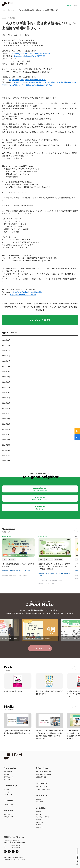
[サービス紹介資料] (77, 431)
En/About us (39, 827)
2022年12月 (6, 429)
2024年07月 (6, 387)
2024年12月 (6, 377)
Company (41, 808)
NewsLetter (42, 783)
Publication (42, 796)
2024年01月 (6, 398)
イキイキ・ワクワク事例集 (43, 772)
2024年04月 (6, 392)
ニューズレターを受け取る (40, 320)
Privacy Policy (15, 859)
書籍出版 (38, 799)
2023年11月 (6, 408)
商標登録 (38, 819)
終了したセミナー (9, 817)
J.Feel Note (42, 768)
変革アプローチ (9, 777)
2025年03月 (6, 366)
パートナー (7, 792)
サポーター (39, 814)
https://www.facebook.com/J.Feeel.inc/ (27, 292)
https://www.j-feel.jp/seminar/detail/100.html (27, 80)
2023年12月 (6, 403)
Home (4, 10)
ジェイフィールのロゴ (42, 817)
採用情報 (38, 825)
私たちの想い (8, 772)
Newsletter (11, 10)
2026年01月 (6, 351)
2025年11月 (6, 356)
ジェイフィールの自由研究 (43, 774)
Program (9, 801)
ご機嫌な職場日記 (41, 777)
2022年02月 (6, 461)
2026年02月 (6, 345)
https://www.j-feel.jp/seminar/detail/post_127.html (30, 53)
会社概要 (38, 812)
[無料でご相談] (77, 437)
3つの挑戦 (7, 780)
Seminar (40, 498)
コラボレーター (9, 795)
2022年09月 (6, 434)
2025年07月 (6, 361)
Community (10, 786)
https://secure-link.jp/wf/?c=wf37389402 (29, 56)
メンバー (7, 789)
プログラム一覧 (9, 804)
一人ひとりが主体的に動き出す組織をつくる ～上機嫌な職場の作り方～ (38, 10)
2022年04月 (6, 450)
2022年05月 (6, 445)
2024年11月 (6, 382)
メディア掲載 (40, 802)
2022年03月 (6, 455)
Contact (40, 508)
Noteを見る (40, 648)
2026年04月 (6, 340)
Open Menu (75, 3)
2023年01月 (6, 424)
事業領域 (7, 774)
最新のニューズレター (42, 787)
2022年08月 (6, 440)
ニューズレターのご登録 (43, 789)
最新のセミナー (9, 814)
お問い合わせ (70, 5)
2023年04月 (6, 419)
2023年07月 (6, 413)
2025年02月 (6, 371)
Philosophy (10, 768)
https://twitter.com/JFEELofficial (23, 295)
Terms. (23, 859)
